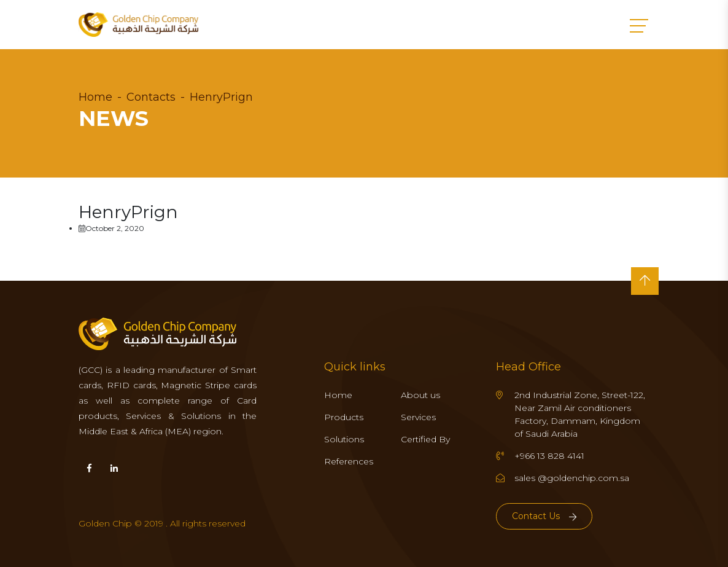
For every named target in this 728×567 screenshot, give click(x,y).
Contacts (151, 97)
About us (420, 395)
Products (344, 417)
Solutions (344, 439)
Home (95, 97)
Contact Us (544, 516)
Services (418, 417)
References (349, 461)
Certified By (425, 439)
